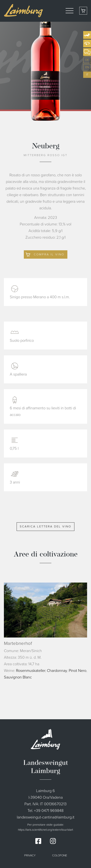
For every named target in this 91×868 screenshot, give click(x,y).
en (87, 67)
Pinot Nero (78, 671)
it (87, 75)
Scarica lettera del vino (45, 526)
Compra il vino (49, 254)
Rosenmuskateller (31, 671)
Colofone (60, 855)
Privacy (30, 855)
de (87, 60)
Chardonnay (57, 671)
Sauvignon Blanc (18, 677)
